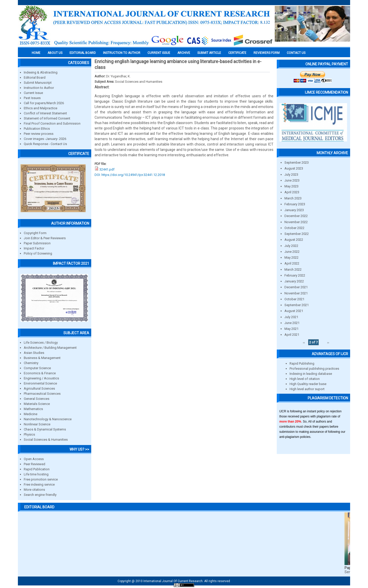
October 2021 (294, 299)
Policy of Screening (38, 253)
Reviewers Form (267, 53)
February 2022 (295, 275)
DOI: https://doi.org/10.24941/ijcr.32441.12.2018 (130, 175)
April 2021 (292, 335)
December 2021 (296, 287)
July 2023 (291, 175)
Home (36, 53)
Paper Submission (37, 243)
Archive (184, 53)
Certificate (237, 53)
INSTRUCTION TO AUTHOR (122, 53)
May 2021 (291, 329)
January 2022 (294, 281)
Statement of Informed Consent (47, 118)
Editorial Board (35, 77)
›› (328, 342)
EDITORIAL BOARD (83, 53)
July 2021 (291, 317)
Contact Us (296, 53)
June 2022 (292, 252)
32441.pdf (107, 169)
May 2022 (291, 257)
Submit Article (209, 53)
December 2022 (296, 216)
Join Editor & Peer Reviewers (45, 238)
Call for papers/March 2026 (44, 103)
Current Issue (159, 53)
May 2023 (291, 186)
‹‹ (304, 342)
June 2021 (292, 323)
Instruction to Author (39, 88)
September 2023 (297, 163)
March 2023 (293, 198)
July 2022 (291, 246)
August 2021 (294, 311)
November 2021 (296, 293)
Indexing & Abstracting (41, 72)
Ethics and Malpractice (41, 108)
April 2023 (292, 192)
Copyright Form (35, 233)
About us (55, 53)
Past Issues (32, 98)
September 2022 (297, 234)
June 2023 (292, 180)
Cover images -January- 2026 (45, 139)
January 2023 (294, 210)
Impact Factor (34, 248)
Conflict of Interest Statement (45, 113)
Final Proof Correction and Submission (52, 123)
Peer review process (39, 134)
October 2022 (294, 228)
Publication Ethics (37, 129)
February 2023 (295, 204)
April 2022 (292, 263)
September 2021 (297, 305)
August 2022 (294, 240)
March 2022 (293, 269)
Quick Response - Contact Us (45, 144)
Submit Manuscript (38, 83)
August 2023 (294, 168)
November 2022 (296, 222)
